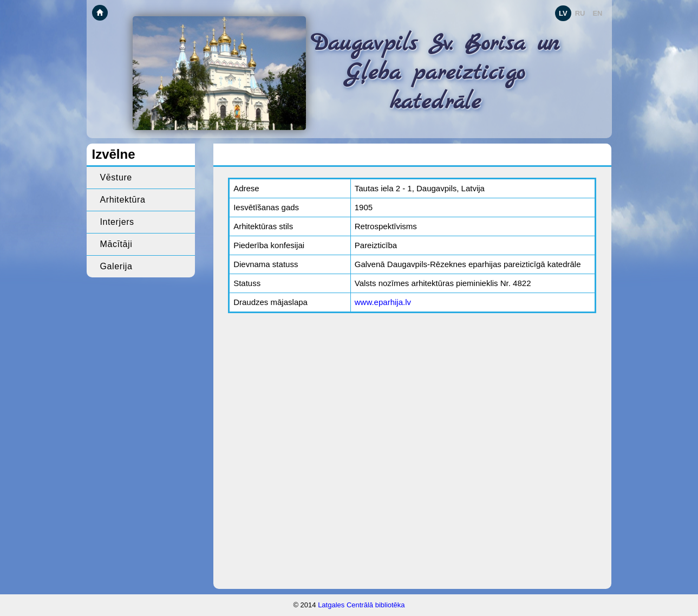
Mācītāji (116, 244)
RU (580, 13)
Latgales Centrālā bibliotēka (361, 605)
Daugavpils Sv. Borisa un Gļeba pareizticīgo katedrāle (435, 73)
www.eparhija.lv (383, 302)
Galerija (116, 266)
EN (597, 13)
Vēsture (116, 177)
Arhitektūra (123, 200)
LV (563, 13)
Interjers (117, 222)
